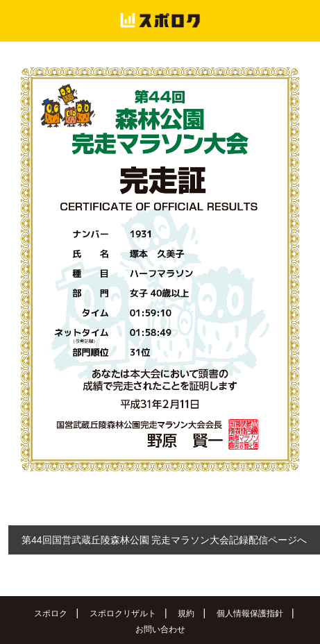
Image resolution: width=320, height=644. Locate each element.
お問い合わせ (160, 629)
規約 (186, 613)
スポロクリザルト (123, 613)
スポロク (51, 613)
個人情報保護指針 (250, 613)
